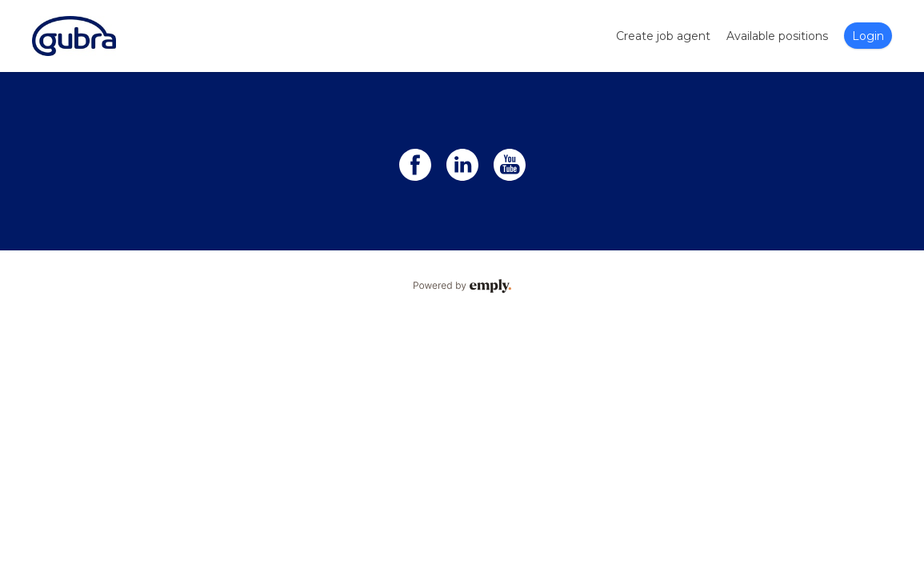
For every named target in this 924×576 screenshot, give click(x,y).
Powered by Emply (462, 286)
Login (868, 36)
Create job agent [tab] (663, 36)
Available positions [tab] (777, 36)
